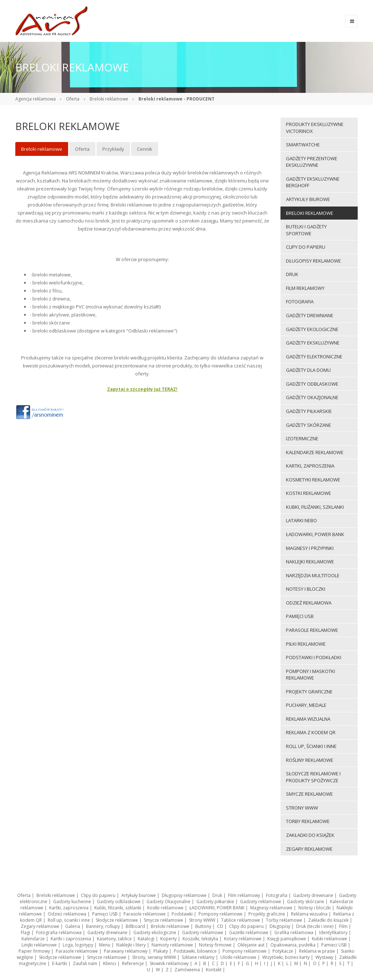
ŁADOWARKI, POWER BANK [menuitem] (315, 534)
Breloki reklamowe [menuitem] (42, 149)
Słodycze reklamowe (117, 920)
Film (343, 926)
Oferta (73, 99)
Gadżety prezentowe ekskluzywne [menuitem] (312, 162)
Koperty (168, 939)
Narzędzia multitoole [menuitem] (313, 575)
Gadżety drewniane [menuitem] (310, 315)
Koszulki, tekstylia (200, 939)
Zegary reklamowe (40, 926)
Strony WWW (202, 920)
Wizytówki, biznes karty (286, 957)
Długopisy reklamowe (184, 895)
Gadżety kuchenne (72, 902)
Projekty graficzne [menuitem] (309, 692)
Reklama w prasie (317, 951)
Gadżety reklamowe (261, 902)
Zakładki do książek (328, 920)
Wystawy (324, 957)
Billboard (135, 926)
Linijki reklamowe (39, 945)
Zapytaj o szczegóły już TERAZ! (142, 389)
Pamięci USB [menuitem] (300, 616)
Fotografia (277, 895)
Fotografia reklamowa (59, 932)
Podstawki (182, 914)
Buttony (203, 926)
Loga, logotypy (78, 945)
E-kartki (60, 963)
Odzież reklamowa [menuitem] (309, 603)
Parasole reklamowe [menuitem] (312, 630)
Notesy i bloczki (315, 908)
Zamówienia (187, 970)
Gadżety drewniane (313, 895)
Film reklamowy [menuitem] (305, 288)
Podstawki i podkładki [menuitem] (314, 657)
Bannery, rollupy (103, 926)
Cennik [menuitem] (145, 149)
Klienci (110, 963)
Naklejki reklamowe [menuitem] (310, 562)
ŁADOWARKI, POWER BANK (217, 908)
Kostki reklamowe (165, 908)
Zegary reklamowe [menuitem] (309, 849)
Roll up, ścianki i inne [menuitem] (311, 746)
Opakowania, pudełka (293, 945)
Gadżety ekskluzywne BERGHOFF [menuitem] (313, 182)
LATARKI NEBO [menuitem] (301, 520)
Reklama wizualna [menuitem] (308, 719)
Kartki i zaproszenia (71, 939)
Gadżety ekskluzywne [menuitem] (313, 343)
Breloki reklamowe (109, 99)
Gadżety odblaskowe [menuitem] (312, 384)
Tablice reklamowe (241, 920)
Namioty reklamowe (172, 945)
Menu (105, 945)
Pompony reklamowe (221, 914)
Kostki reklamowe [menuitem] (309, 493)
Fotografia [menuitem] (300, 302)
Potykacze (283, 951)
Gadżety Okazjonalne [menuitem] (312, 397)
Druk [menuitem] (292, 274)
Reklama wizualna (309, 914)
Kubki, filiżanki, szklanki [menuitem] (315, 507)
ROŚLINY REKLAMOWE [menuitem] (310, 760)
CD (220, 926)
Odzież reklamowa (67, 914)
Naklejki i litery (131, 945)
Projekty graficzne (267, 914)
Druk (217, 895)
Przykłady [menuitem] (113, 149)
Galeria (73, 926)
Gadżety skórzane (306, 902)
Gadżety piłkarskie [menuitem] (309, 411)
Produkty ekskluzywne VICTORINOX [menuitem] (315, 128)
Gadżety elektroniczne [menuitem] (314, 357)
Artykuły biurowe (139, 895)
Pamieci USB (334, 945)
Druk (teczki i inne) (315, 926)
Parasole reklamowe (145, 914)
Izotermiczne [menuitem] (302, 438)
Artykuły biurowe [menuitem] (308, 199)
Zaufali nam (85, 963)
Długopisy (280, 926)
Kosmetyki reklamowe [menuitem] (313, 480)
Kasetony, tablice (114, 939)
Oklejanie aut (251, 945)
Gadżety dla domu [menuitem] (308, 370)
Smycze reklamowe (164, 920)
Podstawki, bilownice (195, 951)
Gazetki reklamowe (249, 932)
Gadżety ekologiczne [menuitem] (312, 329)
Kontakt (214, 970)
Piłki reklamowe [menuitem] (306, 644)
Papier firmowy (34, 951)
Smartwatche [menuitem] (303, 145)
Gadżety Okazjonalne (168, 902)
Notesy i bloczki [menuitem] (306, 589)
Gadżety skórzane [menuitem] (309, 425)
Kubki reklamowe (329, 939)
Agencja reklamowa (36, 99)
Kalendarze (33, 939)
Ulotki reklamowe (238, 957)
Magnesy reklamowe (271, 908)
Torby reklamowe (284, 920)
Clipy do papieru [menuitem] (306, 247)
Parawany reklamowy (126, 951)
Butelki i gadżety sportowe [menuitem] (306, 230)
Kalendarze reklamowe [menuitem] (315, 452)
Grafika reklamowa (294, 932)
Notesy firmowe (215, 945)
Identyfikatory (333, 932)
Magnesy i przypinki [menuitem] (310, 548)
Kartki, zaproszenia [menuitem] (310, 466)
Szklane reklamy (198, 957)
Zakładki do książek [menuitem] (310, 835)
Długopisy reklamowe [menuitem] (313, 261)
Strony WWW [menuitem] (302, 808)
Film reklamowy (244, 895)
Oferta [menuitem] (82, 149)
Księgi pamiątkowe (287, 939)
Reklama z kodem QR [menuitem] (311, 732)
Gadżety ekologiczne (155, 932)
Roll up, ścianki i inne (69, 920)
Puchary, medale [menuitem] (306, 705)
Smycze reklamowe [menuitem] (309, 794)
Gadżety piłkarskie (215, 902)
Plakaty (161, 951)
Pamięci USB (105, 914)
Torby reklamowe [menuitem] (308, 821)
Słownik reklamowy (169, 963)
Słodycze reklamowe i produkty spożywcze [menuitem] (313, 777)
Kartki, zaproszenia (69, 908)
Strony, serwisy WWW (154, 957)
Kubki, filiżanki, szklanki (118, 908)
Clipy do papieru (98, 895)
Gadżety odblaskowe (119, 902)
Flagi (25, 932)
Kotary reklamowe (243, 939)
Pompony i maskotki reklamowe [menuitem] (311, 675)
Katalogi (146, 939)
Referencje (133, 963)
